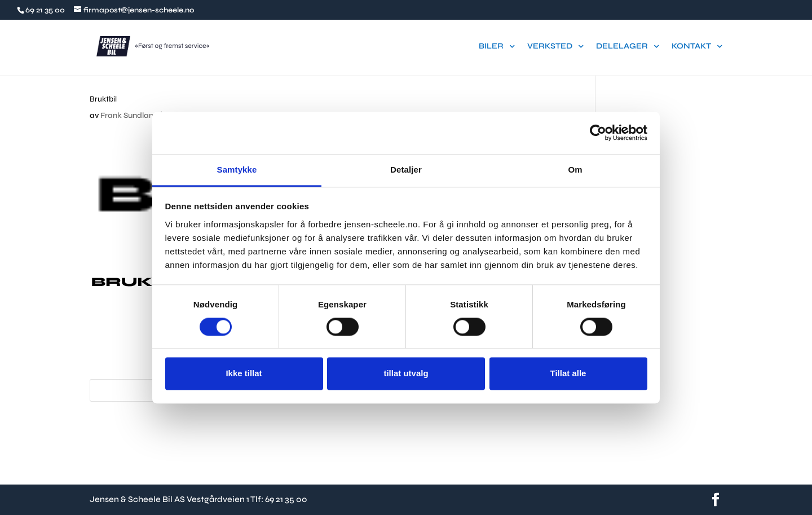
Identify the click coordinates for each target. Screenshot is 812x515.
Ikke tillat (244, 374)
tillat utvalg (406, 374)
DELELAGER (622, 47)
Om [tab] (575, 170)
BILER (491, 47)
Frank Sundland (129, 115)
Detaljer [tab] (406, 170)
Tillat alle (568, 374)
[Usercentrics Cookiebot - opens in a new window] (598, 133)
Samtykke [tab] (237, 170)
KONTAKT (691, 47)
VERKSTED (550, 47)
